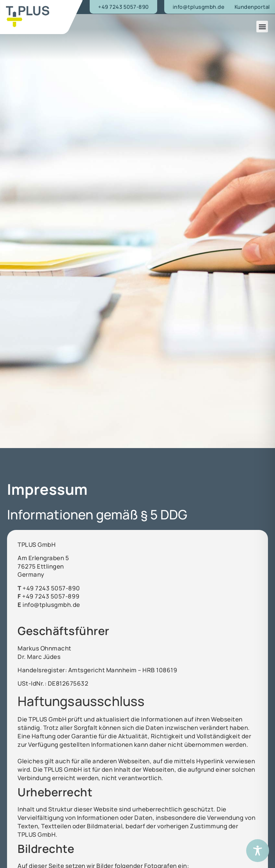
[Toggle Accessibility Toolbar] (258, 851)
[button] (262, 27)
